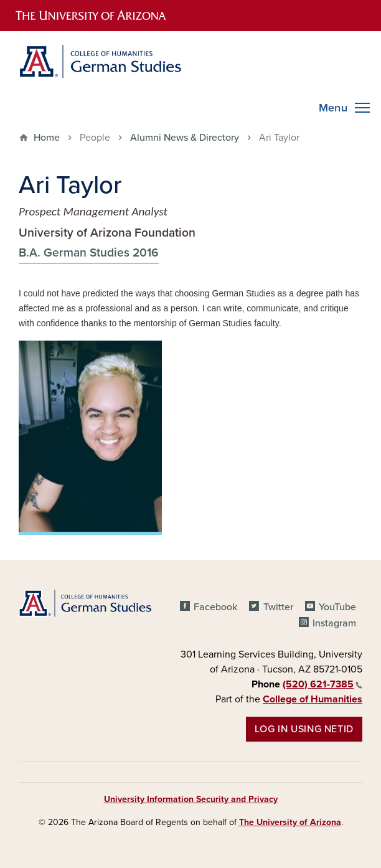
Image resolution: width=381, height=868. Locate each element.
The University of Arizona (290, 822)
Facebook (215, 607)
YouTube (337, 607)
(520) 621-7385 (322, 684)
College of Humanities (313, 699)
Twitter (278, 607)
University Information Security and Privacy (191, 799)
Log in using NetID (304, 729)
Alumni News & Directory (185, 138)
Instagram (334, 623)
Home (47, 138)
